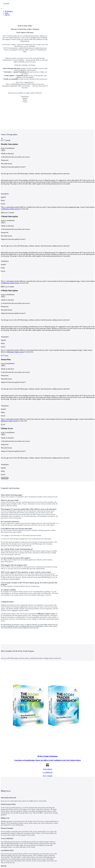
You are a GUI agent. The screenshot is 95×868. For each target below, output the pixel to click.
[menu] (47, 13)
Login (7, 13)
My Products (9, 11)
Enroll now (5, 478)
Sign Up (7, 15)
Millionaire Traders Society (11, 209)
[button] (2, 8)
